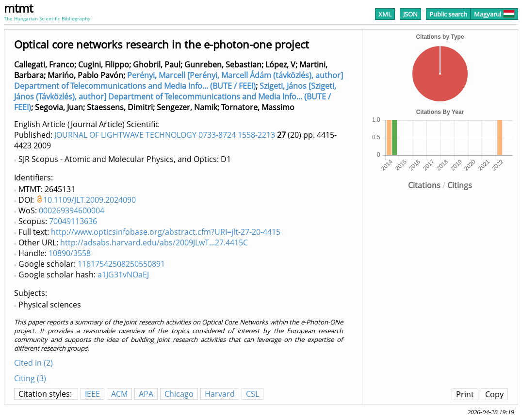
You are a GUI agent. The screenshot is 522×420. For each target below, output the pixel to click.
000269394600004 (72, 210)
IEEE (92, 394)
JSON (410, 14)
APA (146, 394)
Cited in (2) (33, 363)
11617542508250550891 (121, 264)
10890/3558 (70, 253)
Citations (424, 185)
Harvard (220, 394)
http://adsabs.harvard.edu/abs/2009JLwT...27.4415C (154, 242)
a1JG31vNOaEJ (123, 275)
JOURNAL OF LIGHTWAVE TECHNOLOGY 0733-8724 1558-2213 (165, 135)
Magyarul (494, 14)
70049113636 (73, 221)
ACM (119, 394)
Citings (460, 185)
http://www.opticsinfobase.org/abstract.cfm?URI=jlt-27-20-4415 (166, 232)
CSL (253, 394)
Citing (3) (30, 378)
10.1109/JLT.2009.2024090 (90, 200)
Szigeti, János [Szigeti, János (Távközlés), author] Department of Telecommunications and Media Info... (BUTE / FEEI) (175, 97)
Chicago (179, 394)
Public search (448, 14)
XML (385, 14)
